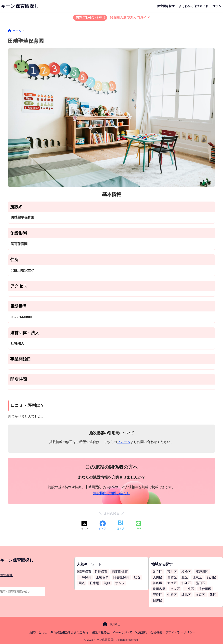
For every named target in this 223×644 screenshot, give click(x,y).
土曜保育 (102, 577)
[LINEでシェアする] (138, 526)
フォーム (124, 442)
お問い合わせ (38, 632)
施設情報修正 (101, 632)
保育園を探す (166, 6)
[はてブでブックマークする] (120, 526)
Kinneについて (122, 632)
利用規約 (141, 632)
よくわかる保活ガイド (193, 6)
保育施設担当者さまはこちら (69, 632)
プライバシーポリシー (180, 632)
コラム (217, 6)
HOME (111, 624)
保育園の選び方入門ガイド (111, 18)
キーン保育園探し (20, 6)
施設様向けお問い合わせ (111, 493)
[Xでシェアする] (85, 526)
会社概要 (156, 632)
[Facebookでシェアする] (103, 526)
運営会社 (6, 575)
